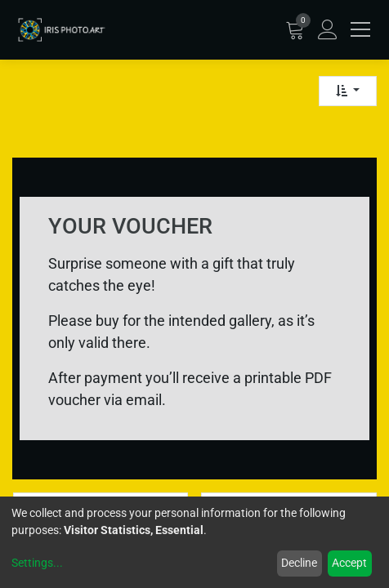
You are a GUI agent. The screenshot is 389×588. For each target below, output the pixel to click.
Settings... (37, 563)
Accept (349, 563)
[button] (348, 91)
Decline (299, 563)
